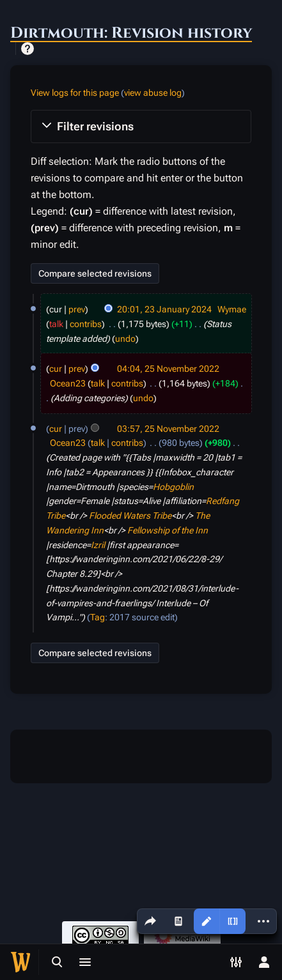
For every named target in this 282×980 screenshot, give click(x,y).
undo (125, 339)
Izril (98, 545)
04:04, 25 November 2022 (168, 369)
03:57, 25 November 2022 (168, 429)
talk (56, 324)
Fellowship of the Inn (168, 530)
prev (77, 309)
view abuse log (153, 93)
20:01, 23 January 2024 (164, 309)
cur (56, 369)
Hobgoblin (173, 487)
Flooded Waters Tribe (130, 516)
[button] (141, 126)
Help (27, 49)
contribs (86, 324)
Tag (98, 617)
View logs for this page (75, 93)
